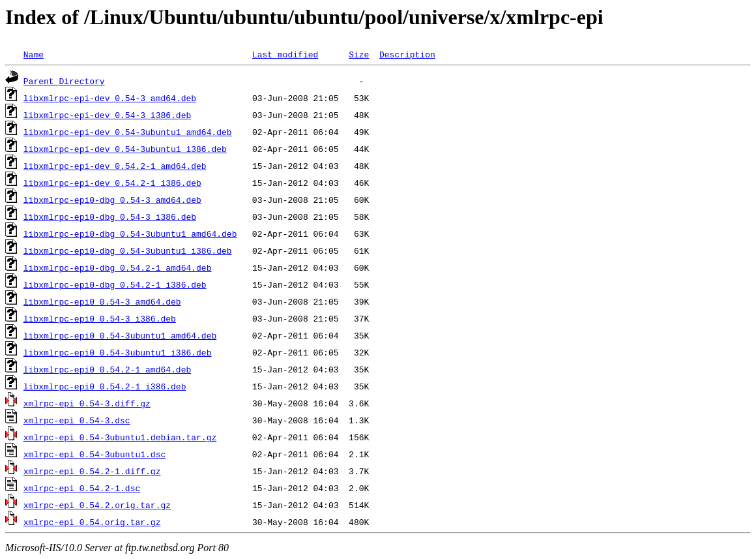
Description (407, 54)
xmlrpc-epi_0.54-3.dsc (77, 420)
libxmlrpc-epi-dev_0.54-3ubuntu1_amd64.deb (128, 132)
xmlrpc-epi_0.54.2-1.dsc (82, 488)
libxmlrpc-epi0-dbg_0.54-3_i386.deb (110, 217)
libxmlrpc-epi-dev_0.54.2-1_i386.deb (112, 183)
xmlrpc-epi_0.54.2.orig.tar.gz (97, 505)
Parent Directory (64, 81)
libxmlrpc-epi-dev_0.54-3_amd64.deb (110, 98)
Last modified (285, 54)
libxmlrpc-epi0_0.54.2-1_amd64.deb (107, 369)
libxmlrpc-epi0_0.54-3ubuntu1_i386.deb (118, 352)
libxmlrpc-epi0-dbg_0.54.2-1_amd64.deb (118, 267)
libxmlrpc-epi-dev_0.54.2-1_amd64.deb (115, 166)
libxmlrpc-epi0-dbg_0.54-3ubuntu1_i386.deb (128, 250)
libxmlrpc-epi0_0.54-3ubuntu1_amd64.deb (120, 335)
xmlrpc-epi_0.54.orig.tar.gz (92, 522)
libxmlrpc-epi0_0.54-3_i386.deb (100, 318)
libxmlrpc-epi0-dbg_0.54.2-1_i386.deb (115, 284)
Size (359, 54)
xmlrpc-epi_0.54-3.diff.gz (87, 403)
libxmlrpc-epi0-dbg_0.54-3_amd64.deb (112, 200)
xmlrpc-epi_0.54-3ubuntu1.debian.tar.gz (120, 437)
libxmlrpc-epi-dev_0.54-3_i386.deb (107, 115)
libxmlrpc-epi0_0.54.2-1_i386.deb (105, 386)
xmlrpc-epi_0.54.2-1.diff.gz (92, 471)
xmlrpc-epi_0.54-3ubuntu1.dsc (94, 454)
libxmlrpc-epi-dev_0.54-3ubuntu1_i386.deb (125, 149)
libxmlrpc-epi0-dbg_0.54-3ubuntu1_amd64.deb (130, 234)
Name (34, 54)
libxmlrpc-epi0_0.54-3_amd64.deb (102, 301)
